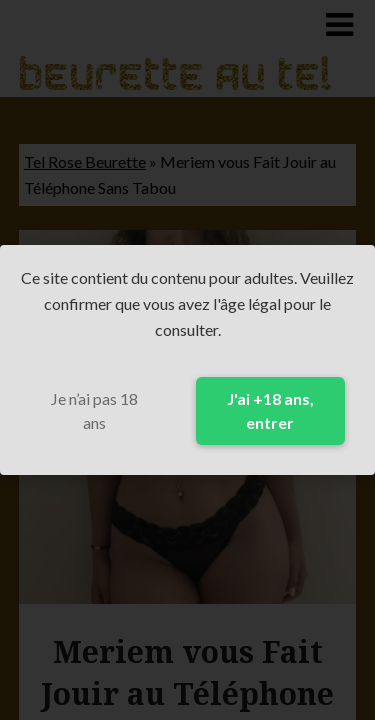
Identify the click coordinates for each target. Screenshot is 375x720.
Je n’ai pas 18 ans (94, 410)
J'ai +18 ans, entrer (270, 410)
